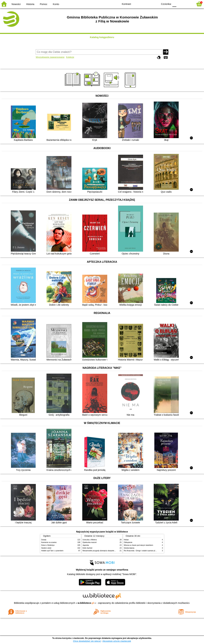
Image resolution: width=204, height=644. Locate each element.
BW (142, 4)
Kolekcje (70, 57)
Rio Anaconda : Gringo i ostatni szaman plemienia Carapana (146, 551)
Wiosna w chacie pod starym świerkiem (139, 545)
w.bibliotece (86, 603)
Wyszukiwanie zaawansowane (50, 57)
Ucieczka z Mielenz (90, 540)
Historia (30, 4)
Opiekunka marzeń (90, 542)
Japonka (86, 545)
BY (155, 4)
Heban (126, 540)
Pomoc (44, 4)
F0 (174, 4)
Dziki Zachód (87, 548)
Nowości (16, 4)
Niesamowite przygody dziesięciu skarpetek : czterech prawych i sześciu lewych (112, 551)
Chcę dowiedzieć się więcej (87, 641)
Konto (56, 4)
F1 (180, 4)
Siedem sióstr (46, 548)
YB (149, 4)
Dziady (44, 540)
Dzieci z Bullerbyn (48, 545)
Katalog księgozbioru (102, 37)
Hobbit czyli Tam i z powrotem (52, 551)
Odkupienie (128, 542)
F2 (188, 4)
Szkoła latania (129, 548)
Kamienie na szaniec (49, 542)
